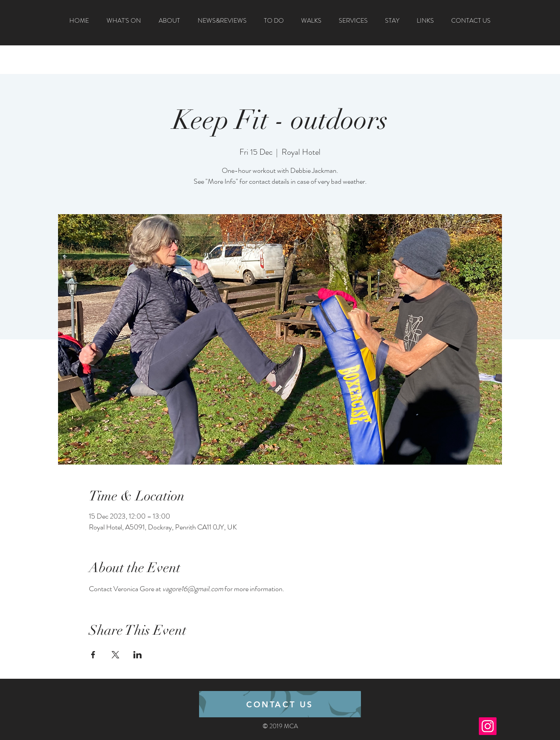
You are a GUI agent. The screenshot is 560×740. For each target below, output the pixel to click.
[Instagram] (488, 726)
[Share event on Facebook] (93, 655)
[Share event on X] (115, 655)
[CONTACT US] (280, 704)
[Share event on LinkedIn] (138, 655)
